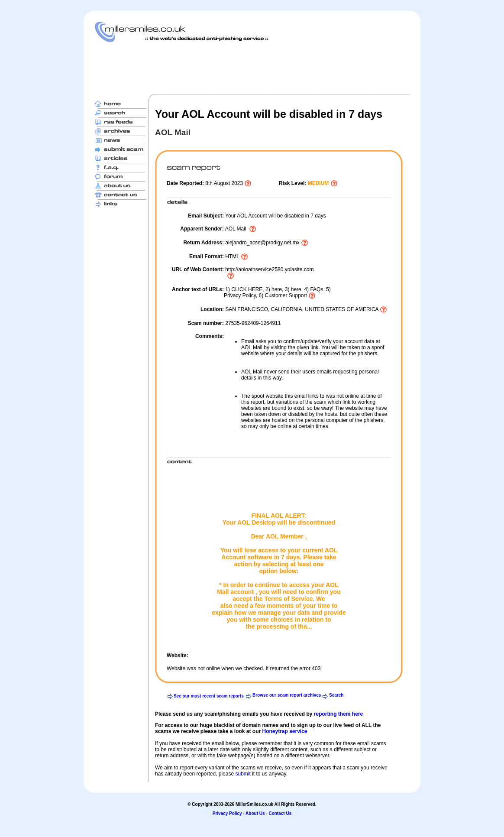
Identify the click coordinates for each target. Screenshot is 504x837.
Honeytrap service (284, 731)
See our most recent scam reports (209, 696)
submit (243, 774)
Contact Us (280, 813)
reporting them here (338, 714)
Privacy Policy (227, 813)
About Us (255, 813)
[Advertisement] (252, 68)
